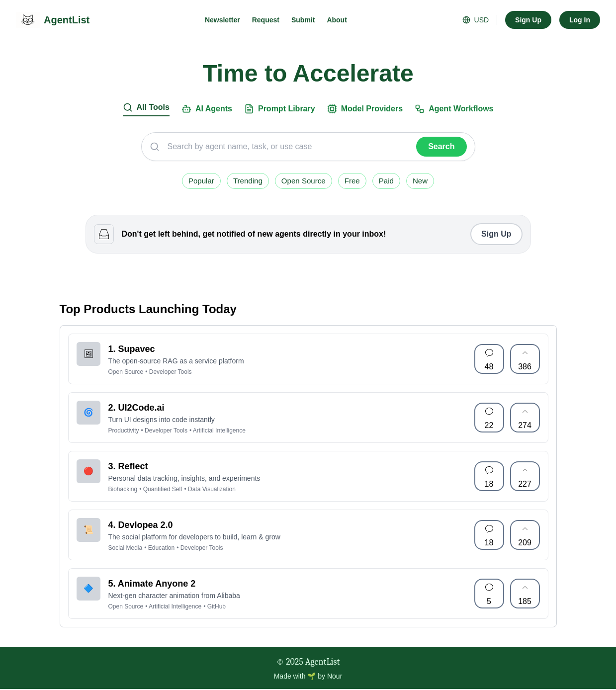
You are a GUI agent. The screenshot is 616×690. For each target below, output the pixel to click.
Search (441, 146)
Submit (303, 20)
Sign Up (528, 20)
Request (266, 20)
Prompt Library (280, 109)
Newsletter (222, 20)
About (337, 20)
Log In (580, 20)
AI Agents (207, 109)
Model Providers (365, 109)
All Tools (146, 107)
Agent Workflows (454, 109)
